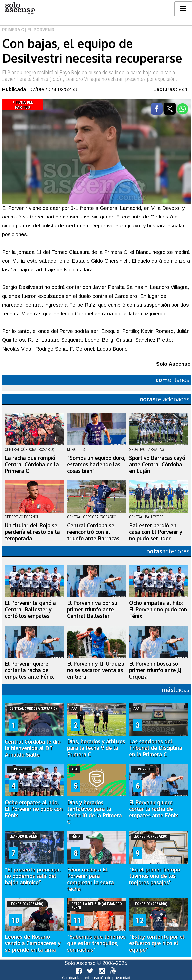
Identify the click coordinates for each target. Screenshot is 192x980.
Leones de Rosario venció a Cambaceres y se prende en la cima (33, 943)
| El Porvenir (39, 30)
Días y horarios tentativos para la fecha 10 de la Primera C (95, 812)
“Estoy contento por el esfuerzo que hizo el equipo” (157, 943)
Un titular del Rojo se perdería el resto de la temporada (32, 532)
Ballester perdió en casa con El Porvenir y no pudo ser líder (156, 532)
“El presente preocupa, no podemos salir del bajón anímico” (33, 876)
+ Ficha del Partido (23, 105)
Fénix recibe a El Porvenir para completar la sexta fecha (91, 879)
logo (20, 8)
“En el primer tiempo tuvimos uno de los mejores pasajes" (155, 876)
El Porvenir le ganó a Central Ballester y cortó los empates (30, 609)
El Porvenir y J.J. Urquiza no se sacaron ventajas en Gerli (96, 670)
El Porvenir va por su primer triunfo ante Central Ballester (92, 609)
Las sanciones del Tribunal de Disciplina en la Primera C (156, 748)
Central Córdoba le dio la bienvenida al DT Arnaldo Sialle (33, 748)
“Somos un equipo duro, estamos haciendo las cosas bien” (96, 464)
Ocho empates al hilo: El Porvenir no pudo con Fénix (158, 609)
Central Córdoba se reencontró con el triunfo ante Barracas (93, 532)
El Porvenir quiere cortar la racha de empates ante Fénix (29, 670)
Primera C (13, 30)
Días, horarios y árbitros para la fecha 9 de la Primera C (96, 748)
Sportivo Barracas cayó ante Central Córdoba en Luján (157, 464)
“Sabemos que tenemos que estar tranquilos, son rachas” (96, 943)
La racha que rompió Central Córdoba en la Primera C (32, 464)
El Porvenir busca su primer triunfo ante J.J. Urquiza (156, 670)
